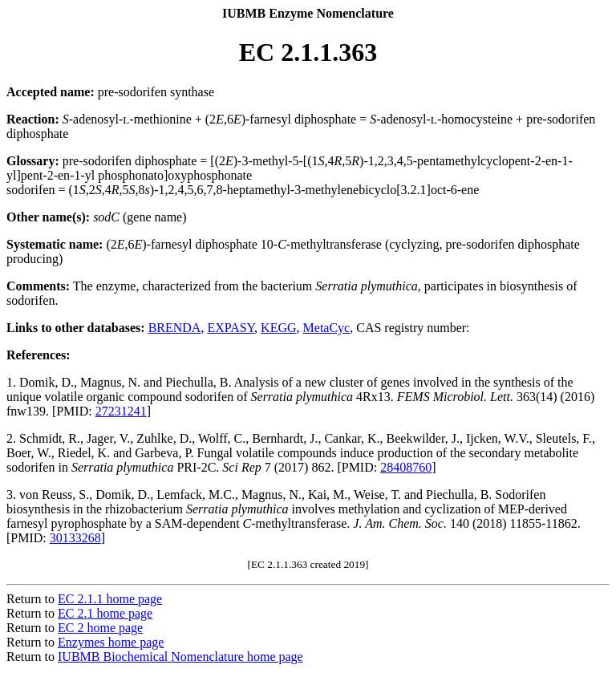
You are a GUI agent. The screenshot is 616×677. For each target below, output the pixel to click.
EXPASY (231, 328)
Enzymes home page (111, 642)
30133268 (75, 538)
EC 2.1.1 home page (110, 599)
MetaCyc (327, 328)
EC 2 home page (100, 628)
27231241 (121, 411)
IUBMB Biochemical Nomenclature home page (180, 657)
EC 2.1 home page (105, 613)
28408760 (406, 467)
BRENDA (175, 328)
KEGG (278, 328)
